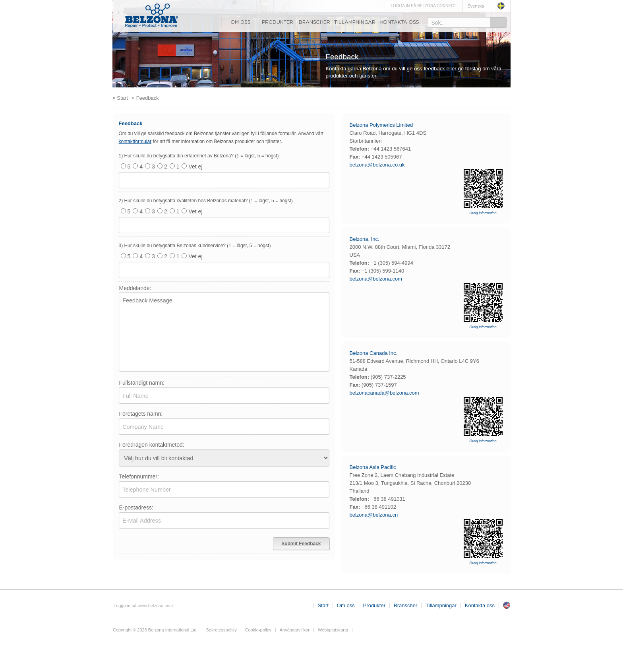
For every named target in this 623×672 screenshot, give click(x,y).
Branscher (314, 22)
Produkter (278, 22)
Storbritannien (507, 605)
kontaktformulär (135, 141)
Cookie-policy (258, 630)
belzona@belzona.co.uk (377, 165)
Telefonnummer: (139, 476)
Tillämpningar (355, 22)
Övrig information (483, 213)
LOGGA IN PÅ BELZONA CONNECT (423, 6)
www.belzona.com (152, 15)
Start (323, 605)
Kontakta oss (400, 22)
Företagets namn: (141, 414)
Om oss (240, 22)
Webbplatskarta (333, 630)
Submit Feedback (301, 544)
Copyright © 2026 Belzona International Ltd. (155, 630)
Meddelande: (135, 288)
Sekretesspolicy (222, 630)
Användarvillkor (295, 630)
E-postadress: (136, 507)
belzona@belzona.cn (374, 515)
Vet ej (191, 167)
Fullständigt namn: (142, 383)
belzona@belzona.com (376, 279)
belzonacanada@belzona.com (384, 393)
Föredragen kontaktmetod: (152, 445)
